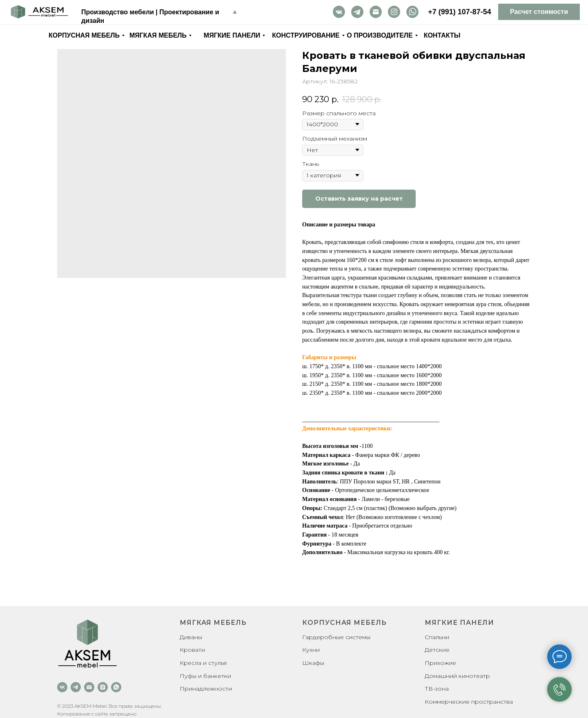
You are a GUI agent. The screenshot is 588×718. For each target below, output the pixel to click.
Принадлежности (206, 689)
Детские (437, 650)
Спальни (437, 637)
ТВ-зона (437, 689)
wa (412, 12)
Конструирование (306, 35)
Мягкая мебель (158, 35)
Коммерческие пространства (469, 702)
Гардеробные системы (336, 637)
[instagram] (103, 687)
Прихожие (440, 663)
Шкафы (313, 663)
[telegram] (76, 687)
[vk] (62, 687)
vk (339, 12)
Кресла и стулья (203, 663)
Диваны (191, 637)
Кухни (311, 650)
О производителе (380, 35)
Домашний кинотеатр (457, 676)
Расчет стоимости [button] (539, 12)
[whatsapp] (116, 687)
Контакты (442, 35)
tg (357, 12)
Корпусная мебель (84, 35)
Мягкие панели (232, 35)
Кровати (192, 650)
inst (394, 12)
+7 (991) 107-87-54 (460, 12)
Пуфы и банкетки (205, 676)
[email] (89, 687)
